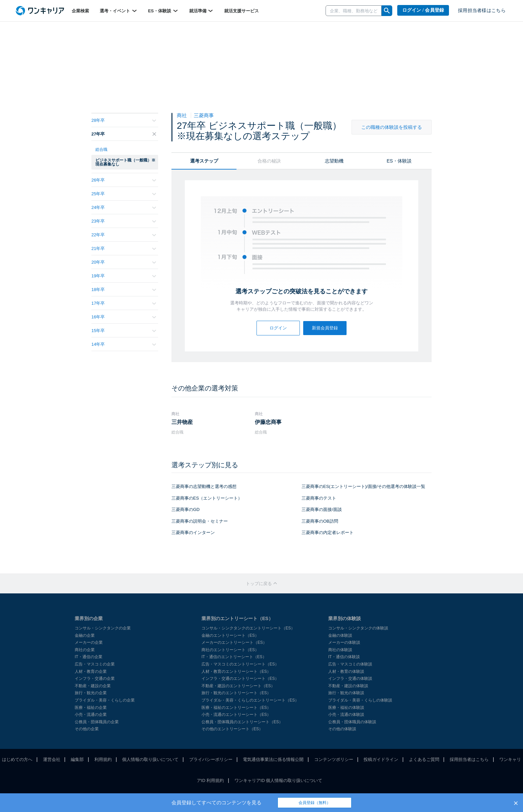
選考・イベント (119, 11)
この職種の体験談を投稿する (392, 127)
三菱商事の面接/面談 (322, 509)
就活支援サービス (241, 11)
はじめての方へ (17, 759)
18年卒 (124, 290)
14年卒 (124, 344)
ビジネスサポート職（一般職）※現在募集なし (125, 162)
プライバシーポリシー (211, 759)
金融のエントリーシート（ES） (230, 635)
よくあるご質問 (424, 759)
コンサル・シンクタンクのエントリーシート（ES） (248, 628)
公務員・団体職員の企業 (97, 722)
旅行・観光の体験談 (346, 693)
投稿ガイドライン (381, 759)
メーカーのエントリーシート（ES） (234, 642)
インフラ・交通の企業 (95, 679)
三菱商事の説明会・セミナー (200, 521)
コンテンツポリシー (334, 759)
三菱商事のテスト (319, 498)
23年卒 (124, 221)
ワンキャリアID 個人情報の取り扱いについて (279, 780)
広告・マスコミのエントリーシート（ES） (240, 664)
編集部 (77, 759)
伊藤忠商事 (268, 422)
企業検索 (80, 11)
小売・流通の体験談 (346, 715)
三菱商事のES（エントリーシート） (207, 498)
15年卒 (124, 331)
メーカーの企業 (89, 642)
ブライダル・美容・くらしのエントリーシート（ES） (250, 700)
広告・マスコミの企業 (95, 664)
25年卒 (124, 194)
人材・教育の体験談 (346, 671)
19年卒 (124, 276)
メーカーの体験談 (344, 642)
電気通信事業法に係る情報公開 (273, 759)
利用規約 (103, 759)
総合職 (101, 150)
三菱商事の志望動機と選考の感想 (204, 486)
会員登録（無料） (315, 803)
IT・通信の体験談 (344, 657)
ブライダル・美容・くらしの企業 (105, 700)
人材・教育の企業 (91, 671)
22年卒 (124, 235)
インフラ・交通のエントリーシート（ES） (240, 679)
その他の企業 (87, 729)
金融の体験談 (340, 635)
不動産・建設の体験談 (348, 686)
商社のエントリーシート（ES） (230, 650)
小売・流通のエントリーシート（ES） (236, 715)
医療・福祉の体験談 (346, 708)
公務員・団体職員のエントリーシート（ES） (242, 722)
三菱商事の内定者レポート (328, 532)
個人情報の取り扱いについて (150, 759)
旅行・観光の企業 (91, 693)
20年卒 (124, 262)
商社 (182, 115)
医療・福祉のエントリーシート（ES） (236, 708)
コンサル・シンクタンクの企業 (103, 628)
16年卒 (124, 317)
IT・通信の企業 (89, 657)
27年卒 (124, 134)
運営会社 (52, 759)
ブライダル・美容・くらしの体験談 (360, 700)
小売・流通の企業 (91, 715)
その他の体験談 (342, 729)
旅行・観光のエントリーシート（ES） (236, 693)
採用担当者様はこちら (482, 11)
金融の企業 (85, 635)
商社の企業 (85, 650)
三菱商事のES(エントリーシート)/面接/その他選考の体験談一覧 (363, 486)
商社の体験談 (340, 650)
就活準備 (201, 11)
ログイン (278, 328)
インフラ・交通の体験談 (350, 679)
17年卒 (124, 303)
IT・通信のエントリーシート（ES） (234, 657)
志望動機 (334, 161)
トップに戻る (261, 584)
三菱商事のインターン (193, 532)
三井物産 (182, 422)
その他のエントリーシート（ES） (232, 729)
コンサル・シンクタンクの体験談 (358, 628)
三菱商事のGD (186, 509)
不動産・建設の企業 (93, 686)
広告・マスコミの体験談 (350, 664)
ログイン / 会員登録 (423, 10)
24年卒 (124, 207)
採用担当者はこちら (469, 759)
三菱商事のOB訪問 (320, 521)
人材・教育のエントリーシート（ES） (236, 671)
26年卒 (124, 180)
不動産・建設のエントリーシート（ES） (238, 686)
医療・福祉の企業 (91, 708)
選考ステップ (204, 161)
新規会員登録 (325, 328)
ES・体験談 (163, 11)
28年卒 (124, 120)
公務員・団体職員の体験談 (352, 722)
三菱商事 (204, 115)
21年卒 (124, 248)
